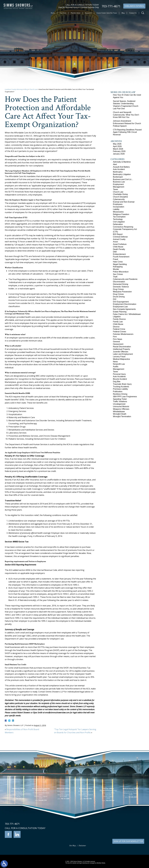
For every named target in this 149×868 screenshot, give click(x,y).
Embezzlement (119, 254)
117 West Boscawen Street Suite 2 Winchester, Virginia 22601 (41, 814)
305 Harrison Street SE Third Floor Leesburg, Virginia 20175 (18, 812)
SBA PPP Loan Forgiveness (125, 397)
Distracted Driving (121, 284)
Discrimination (119, 282)
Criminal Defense (120, 237)
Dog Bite (117, 382)
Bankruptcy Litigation (122, 174)
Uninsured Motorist (121, 407)
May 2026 (117, 144)
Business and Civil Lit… (123, 179)
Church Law (33, 89)
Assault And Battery (121, 167)
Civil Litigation (119, 222)
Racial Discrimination (122, 347)
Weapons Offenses (121, 409)
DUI (115, 299)
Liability (116, 209)
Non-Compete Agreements (124, 309)
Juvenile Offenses (121, 352)
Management (119, 187)
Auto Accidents (119, 377)
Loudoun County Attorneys (14, 89)
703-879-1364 (20, 817)
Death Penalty (119, 249)
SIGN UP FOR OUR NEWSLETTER (128, 841)
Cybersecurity (119, 199)
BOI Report (118, 234)
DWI (115, 252)
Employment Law (120, 307)
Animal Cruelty (119, 239)
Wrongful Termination (122, 416)
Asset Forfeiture (120, 244)
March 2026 (118, 149)
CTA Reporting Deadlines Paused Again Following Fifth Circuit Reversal (127, 132)
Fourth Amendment (121, 257)
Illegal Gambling (120, 264)
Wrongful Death (120, 414)
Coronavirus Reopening (123, 227)
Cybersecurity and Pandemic (125, 279)
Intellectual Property (121, 349)
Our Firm (63, 13)
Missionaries (118, 212)
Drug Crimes (118, 289)
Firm (115, 337)
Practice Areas (76, 13)
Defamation (118, 224)
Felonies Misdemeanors (123, 334)
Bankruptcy (118, 172)
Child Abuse (118, 247)
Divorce (116, 327)
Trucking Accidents (121, 387)
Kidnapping (118, 267)
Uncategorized (119, 404)
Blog (123, 13)
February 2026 (119, 151)
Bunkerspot (118, 177)
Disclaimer (82, 846)
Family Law (118, 322)
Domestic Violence (121, 287)
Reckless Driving (120, 394)
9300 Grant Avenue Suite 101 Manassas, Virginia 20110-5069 (63, 812)
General (116, 342)
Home (53, 13)
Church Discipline (120, 197)
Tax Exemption (119, 217)
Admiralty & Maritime (122, 162)
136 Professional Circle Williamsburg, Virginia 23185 (131, 811)
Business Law (119, 182)
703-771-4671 (111, 6)
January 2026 (119, 154)
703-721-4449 (65, 817)
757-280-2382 (132, 815)
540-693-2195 (43, 818)
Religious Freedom (121, 214)
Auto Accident (119, 169)
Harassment (118, 344)
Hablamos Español (134, 6)
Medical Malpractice (121, 359)
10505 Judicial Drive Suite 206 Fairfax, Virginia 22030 (108, 814)
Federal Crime (119, 329)
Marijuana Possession (122, 292)
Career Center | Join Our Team (107, 13)
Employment (118, 184)
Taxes (115, 189)
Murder (116, 269)
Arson (115, 242)
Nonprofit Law (119, 364)
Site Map (73, 846)
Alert (115, 164)
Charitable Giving (120, 194)
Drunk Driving (119, 297)
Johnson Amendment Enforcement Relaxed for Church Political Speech (127, 123)
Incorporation (119, 207)
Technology (118, 219)
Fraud (115, 259)
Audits (116, 367)
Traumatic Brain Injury (122, 384)
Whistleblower (119, 412)
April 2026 (117, 146)
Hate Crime (118, 262)
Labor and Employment (123, 354)
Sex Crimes (118, 274)
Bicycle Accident (120, 379)
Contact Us (133, 13)
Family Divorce (119, 319)
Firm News (118, 339)
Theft (115, 277)
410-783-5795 (87, 817)
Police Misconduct (121, 272)
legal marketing (83, 863)
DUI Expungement (121, 302)
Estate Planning (120, 312)
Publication (118, 392)
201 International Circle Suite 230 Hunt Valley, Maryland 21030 (86, 812)
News (115, 362)
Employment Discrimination (125, 304)
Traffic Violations (120, 401)
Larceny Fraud (119, 357)
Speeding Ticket (120, 399)
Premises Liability (120, 389)
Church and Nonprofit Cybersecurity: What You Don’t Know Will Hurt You (126, 115)
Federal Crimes (120, 332)
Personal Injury (119, 374)
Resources (88, 13)
